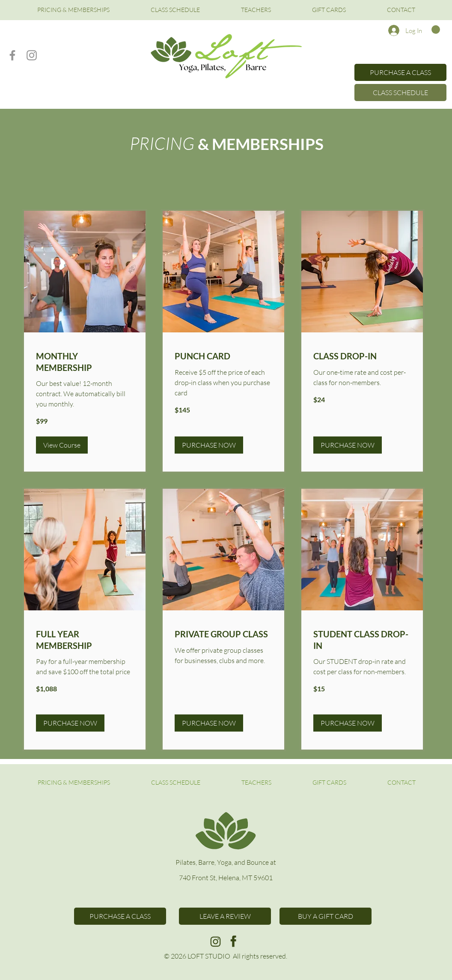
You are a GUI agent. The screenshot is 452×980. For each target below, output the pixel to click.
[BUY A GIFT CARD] (326, 916)
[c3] (233, 941)
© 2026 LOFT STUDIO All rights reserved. (226, 956)
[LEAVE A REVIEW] (225, 916)
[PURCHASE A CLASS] (400, 72)
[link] (85, 362)
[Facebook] (12, 55)
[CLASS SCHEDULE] (400, 93)
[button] (436, 30)
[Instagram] (32, 55)
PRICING (164, 143)
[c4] (216, 941)
